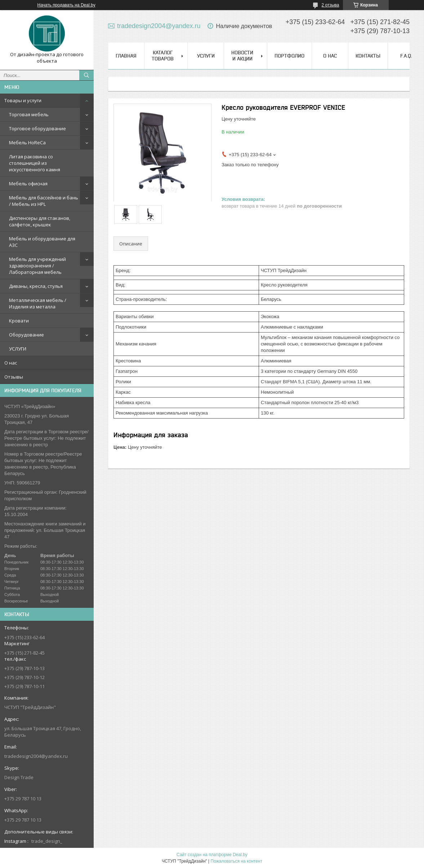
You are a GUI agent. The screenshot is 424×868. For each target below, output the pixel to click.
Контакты (368, 56)
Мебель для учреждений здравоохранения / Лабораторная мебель (37, 266)
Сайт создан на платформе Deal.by (212, 855)
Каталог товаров (163, 56)
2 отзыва (331, 5)
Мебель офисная (28, 184)
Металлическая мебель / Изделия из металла (38, 303)
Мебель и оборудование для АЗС (42, 242)
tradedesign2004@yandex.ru (36, 756)
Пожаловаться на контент (236, 861)
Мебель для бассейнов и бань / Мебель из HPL (44, 201)
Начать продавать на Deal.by (66, 5)
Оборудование (26, 335)
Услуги (206, 56)
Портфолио (289, 56)
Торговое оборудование (37, 128)
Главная (126, 56)
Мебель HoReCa (27, 143)
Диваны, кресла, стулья (36, 286)
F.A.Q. (406, 56)
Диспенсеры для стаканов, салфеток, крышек (40, 221)
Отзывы (14, 377)
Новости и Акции (242, 56)
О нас (11, 363)
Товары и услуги (23, 100)
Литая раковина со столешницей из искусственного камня (35, 163)
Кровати (19, 321)
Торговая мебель (29, 114)
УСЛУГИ (18, 349)
